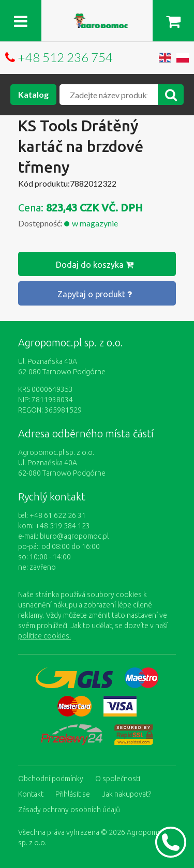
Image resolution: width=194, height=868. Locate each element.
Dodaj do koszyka (95, 265)
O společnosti (118, 779)
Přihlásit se (73, 794)
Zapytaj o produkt (95, 294)
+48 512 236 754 (65, 57)
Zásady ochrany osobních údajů (69, 810)
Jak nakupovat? (126, 794)
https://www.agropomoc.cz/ (97, 19)
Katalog (33, 94)
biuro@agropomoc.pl (74, 536)
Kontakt (31, 794)
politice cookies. (44, 636)
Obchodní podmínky (51, 779)
